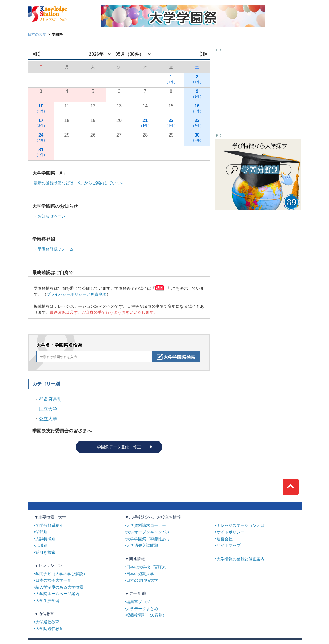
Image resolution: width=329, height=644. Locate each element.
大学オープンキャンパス (148, 532)
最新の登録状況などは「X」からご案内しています (79, 183)
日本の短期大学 (140, 574)
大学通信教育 (47, 622)
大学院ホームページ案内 (57, 594)
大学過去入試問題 (142, 545)
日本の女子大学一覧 (53, 580)
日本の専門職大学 (142, 580)
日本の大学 (37, 34)
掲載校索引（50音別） (146, 615)
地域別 (41, 545)
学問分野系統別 (49, 525)
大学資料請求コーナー (146, 525)
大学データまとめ (142, 609)
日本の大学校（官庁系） (148, 567)
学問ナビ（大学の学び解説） (61, 574)
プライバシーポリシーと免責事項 (76, 294)
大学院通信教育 (49, 629)
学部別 (41, 532)
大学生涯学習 (47, 601)
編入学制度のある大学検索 (59, 587)
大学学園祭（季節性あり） (150, 539)
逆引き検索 (45, 552)
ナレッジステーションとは (241, 525)
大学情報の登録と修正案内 (241, 559)
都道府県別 (50, 399)
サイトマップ (229, 545)
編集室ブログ (138, 602)
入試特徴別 (45, 539)
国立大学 (48, 409)
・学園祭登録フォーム (54, 249)
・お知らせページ (50, 216)
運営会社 (225, 539)
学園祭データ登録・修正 (119, 447)
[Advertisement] (258, 89)
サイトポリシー (231, 532)
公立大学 (48, 419)
